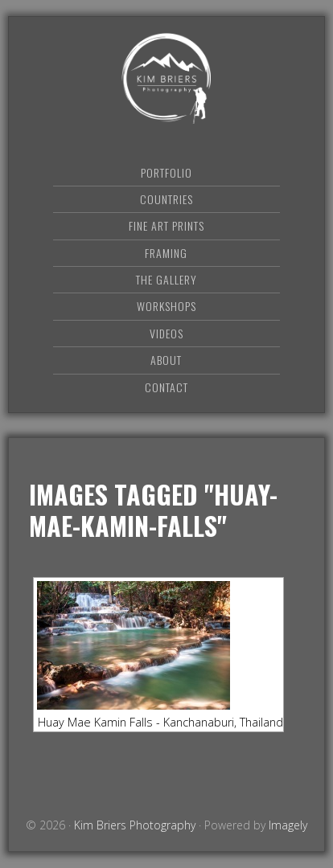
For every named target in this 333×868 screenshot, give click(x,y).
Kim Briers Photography (166, 78)
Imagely (288, 825)
